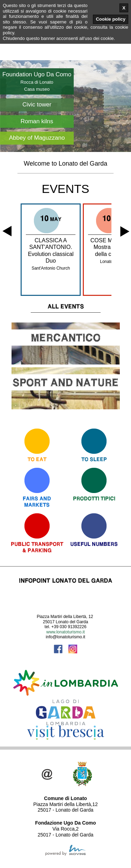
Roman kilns (37, 121)
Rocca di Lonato (37, 82)
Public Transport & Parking (37, 547)
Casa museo (37, 89)
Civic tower (37, 105)
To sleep (94, 459)
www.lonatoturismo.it (65, 632)
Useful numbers (94, 544)
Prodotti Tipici (94, 498)
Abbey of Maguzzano (37, 138)
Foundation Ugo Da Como (37, 74)
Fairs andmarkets (37, 502)
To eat (37, 459)
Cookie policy (111, 19)
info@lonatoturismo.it (65, 637)
